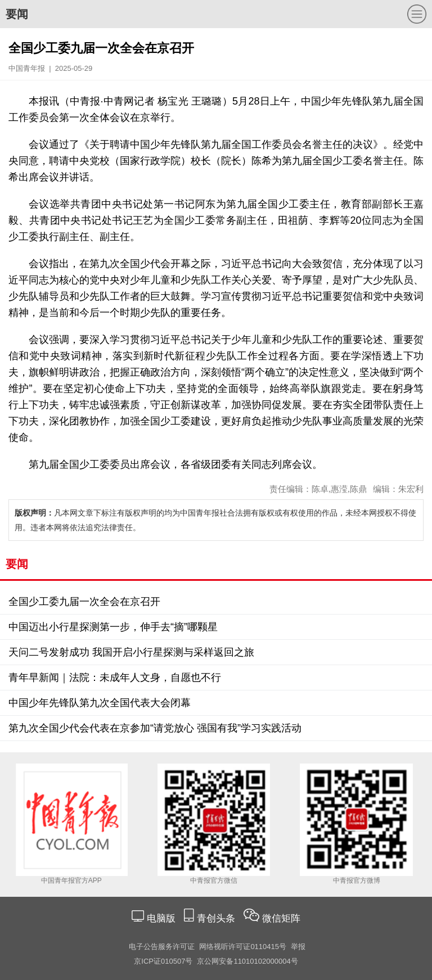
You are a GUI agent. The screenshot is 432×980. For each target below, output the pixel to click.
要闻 (17, 14)
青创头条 (217, 918)
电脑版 (161, 918)
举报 (298, 947)
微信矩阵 (281, 918)
